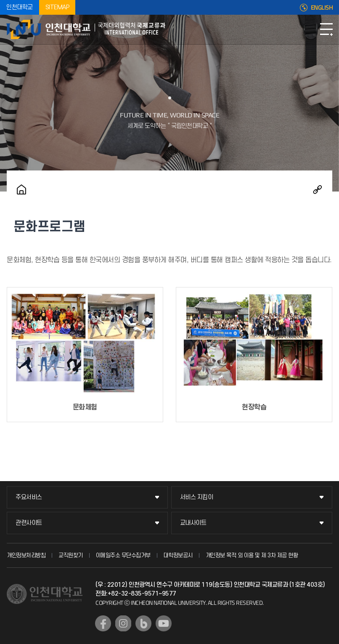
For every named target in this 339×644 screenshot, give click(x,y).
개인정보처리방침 (26, 555)
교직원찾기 (71, 555)
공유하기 (318, 189)
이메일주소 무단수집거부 (123, 555)
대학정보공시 (178, 555)
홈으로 (21, 189)
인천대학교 (20, 7)
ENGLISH (322, 8)
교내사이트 (193, 523)
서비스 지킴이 (197, 497)
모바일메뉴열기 (326, 29)
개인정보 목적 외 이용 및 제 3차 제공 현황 (252, 555)
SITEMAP (57, 7)
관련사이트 (29, 523)
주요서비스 (29, 497)
